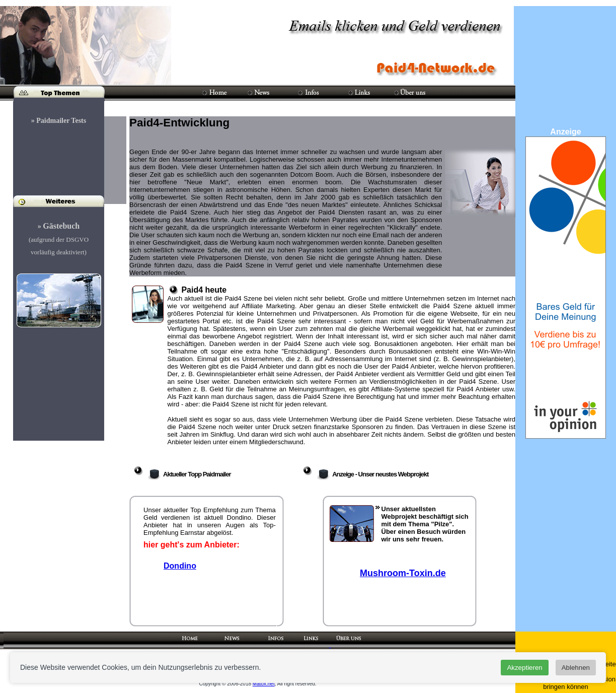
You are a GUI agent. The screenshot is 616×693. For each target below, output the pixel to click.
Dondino (180, 566)
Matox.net (264, 684)
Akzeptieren (524, 668)
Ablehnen (576, 668)
